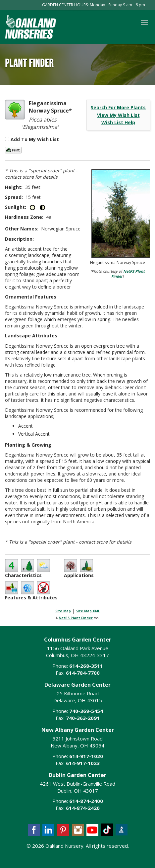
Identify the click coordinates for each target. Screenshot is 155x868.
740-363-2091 (83, 718)
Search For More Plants (118, 107)
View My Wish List (118, 115)
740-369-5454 (86, 711)
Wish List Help (118, 122)
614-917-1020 (86, 756)
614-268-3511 (86, 666)
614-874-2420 (83, 808)
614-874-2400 (86, 801)
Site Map (63, 611)
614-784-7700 (83, 673)
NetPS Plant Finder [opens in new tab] (76, 618)
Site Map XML (88, 611)
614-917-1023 (83, 763)
